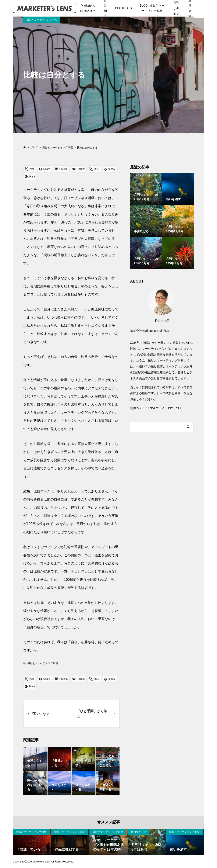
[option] (32, 842)
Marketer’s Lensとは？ (88, 8)
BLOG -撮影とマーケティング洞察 (152, 8)
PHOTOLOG (123, 8)
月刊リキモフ (176, 8)
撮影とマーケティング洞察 (42, 20)
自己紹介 (105, 8)
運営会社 (190, 8)
